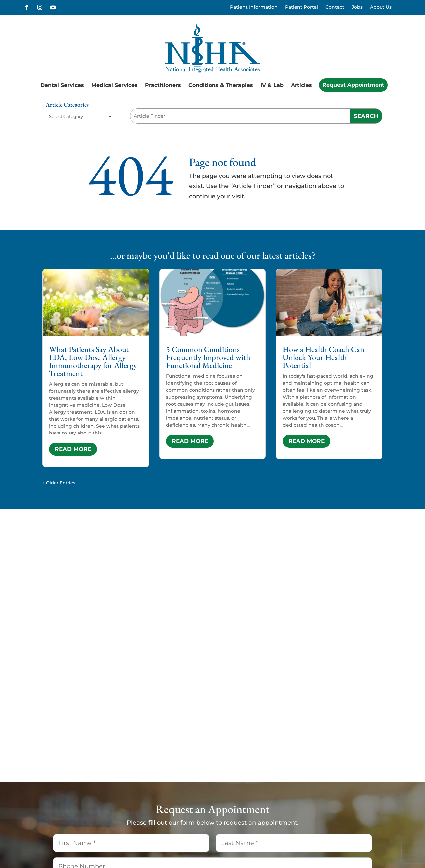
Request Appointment (353, 85)
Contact (335, 7)
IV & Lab (272, 85)
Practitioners (163, 85)
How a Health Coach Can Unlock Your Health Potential (323, 357)
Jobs (357, 7)
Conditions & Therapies (221, 85)
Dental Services (62, 85)
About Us (381, 7)
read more (73, 449)
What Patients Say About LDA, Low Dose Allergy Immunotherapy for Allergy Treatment (93, 361)
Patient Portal (301, 7)
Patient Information (254, 7)
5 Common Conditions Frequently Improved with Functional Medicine (208, 357)
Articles (301, 85)
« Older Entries (59, 483)
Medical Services (115, 85)
